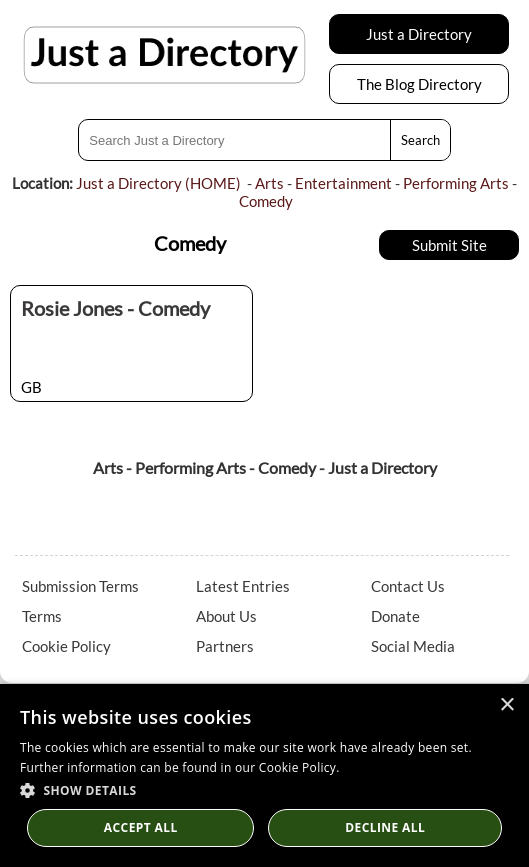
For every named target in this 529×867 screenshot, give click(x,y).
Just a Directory (419, 34)
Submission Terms (80, 586)
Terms (42, 616)
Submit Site (449, 245)
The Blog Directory (419, 84)
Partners (225, 646)
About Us (226, 616)
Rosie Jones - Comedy (115, 308)
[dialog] (264, 775)
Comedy (266, 201)
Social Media (413, 646)
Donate (395, 616)
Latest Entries (243, 586)
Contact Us (408, 586)
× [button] (506, 705)
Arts (269, 183)
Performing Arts (456, 183)
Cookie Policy (66, 646)
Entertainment (343, 183)
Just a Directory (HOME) (158, 183)
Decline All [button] (385, 827)
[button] (264, 789)
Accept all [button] (141, 827)
